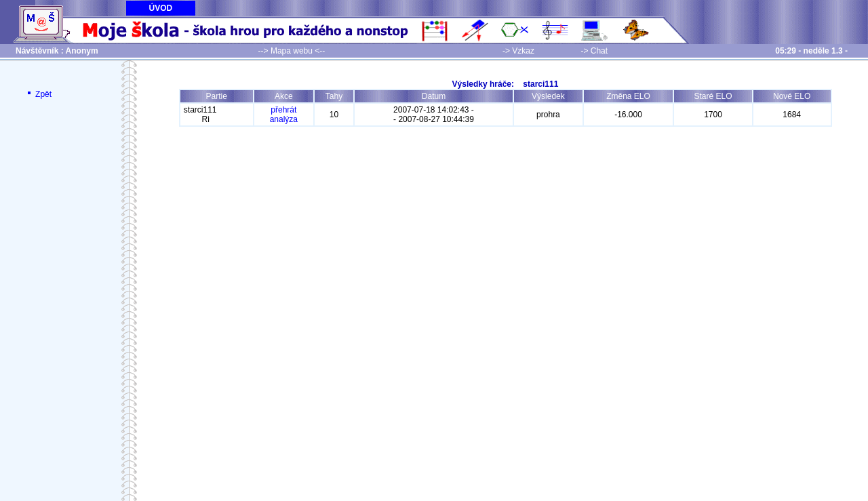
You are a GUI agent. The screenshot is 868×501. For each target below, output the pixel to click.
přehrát (283, 110)
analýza (284, 119)
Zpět (38, 94)
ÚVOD (161, 8)
